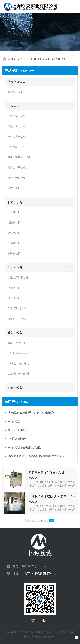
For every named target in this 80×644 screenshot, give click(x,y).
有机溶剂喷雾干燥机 (19, 157)
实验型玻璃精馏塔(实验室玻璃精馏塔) (33, 413)
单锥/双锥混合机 (17, 308)
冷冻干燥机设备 (17, 188)
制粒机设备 (41, 59)
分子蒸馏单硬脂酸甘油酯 (25, 447)
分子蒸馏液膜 (17, 439)
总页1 (52, 520)
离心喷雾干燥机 (17, 137)
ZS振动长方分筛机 (18, 363)
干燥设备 (14, 106)
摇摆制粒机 (14, 243)
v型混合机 (13, 288)
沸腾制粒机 (14, 253)
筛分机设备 (15, 333)
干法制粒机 (14, 212)
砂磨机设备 (15, 388)
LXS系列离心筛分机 (19, 374)
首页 (10, 59)
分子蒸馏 (14, 421)
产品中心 (23, 59)
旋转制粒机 (14, 233)
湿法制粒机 (59, 59)
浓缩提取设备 (15, 92)
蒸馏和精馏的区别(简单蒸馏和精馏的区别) (36, 456)
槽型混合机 (14, 298)
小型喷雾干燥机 (17, 116)
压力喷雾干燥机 (17, 147)
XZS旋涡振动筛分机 (19, 353)
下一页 (40, 520)
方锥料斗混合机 (17, 319)
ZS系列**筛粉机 (17, 343)
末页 (46, 520)
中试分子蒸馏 (17, 430)
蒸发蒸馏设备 (16, 82)
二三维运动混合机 (18, 278)
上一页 (34, 520)
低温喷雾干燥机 (17, 126)
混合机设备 (15, 267)
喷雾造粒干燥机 (17, 168)
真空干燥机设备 (17, 178)
